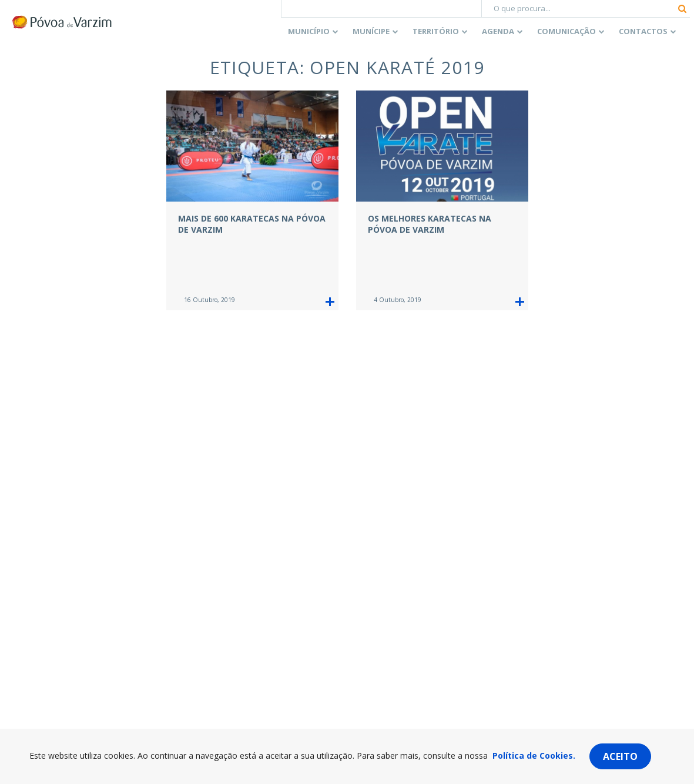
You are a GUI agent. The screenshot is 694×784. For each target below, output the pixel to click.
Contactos (643, 31)
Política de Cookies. (534, 755)
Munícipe (371, 31)
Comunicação (566, 31)
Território (436, 31)
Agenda (498, 31)
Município (309, 31)
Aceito (620, 756)
